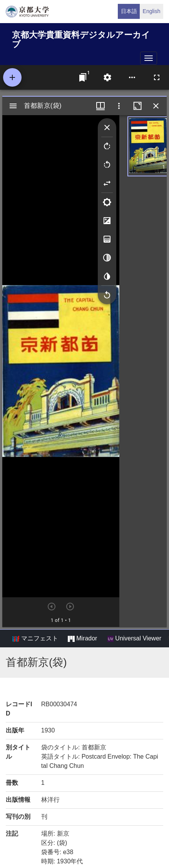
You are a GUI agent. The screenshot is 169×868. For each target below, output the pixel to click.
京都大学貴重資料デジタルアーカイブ (81, 38)
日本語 (129, 11)
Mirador (82, 638)
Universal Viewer (134, 638)
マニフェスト (35, 638)
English (152, 11)
